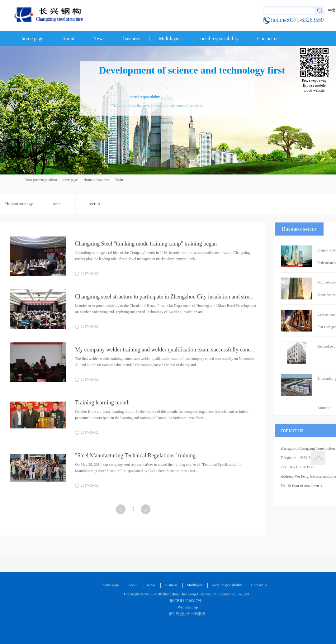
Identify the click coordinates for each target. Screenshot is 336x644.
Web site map (187, 607)
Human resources (97, 180)
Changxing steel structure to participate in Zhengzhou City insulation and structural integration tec (166, 297)
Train (119, 180)
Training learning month (102, 403)
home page (33, 38)
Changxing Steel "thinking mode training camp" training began (146, 244)
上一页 (121, 510)
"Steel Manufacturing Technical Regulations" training (135, 456)
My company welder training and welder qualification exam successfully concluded (166, 350)
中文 (332, 10)
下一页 (146, 510)
